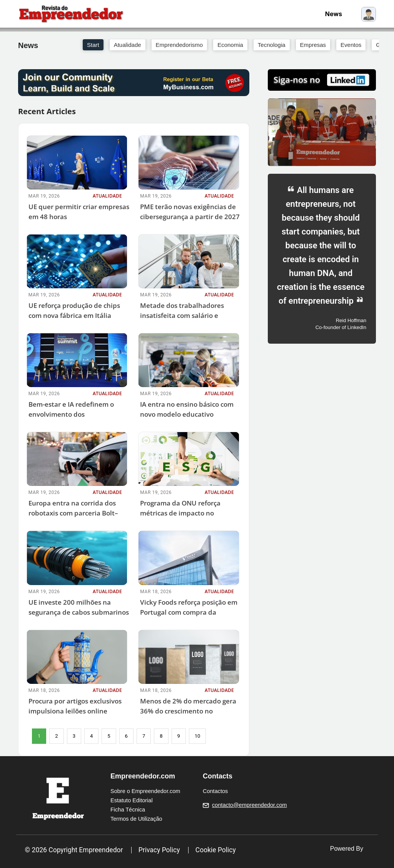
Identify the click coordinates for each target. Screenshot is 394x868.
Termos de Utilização (136, 819)
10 (198, 736)
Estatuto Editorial (132, 800)
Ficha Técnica (128, 810)
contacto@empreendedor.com (249, 805)
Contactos (215, 791)
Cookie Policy (216, 850)
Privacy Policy (159, 850)
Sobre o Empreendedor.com (145, 791)
